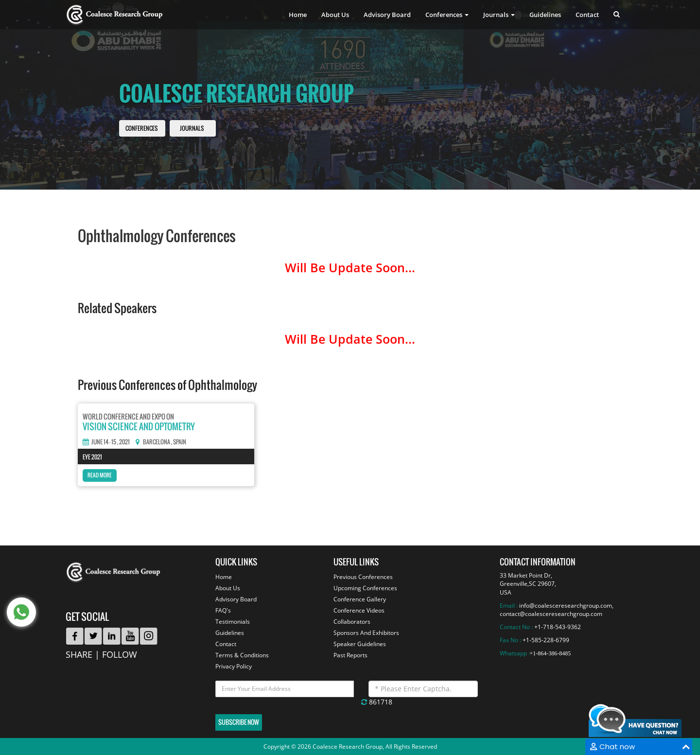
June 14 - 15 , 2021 (106, 442)
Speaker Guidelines (360, 644)
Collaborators (352, 622)
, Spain (179, 442)
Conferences (141, 129)
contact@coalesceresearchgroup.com (551, 614)
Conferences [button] (447, 15)
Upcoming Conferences (365, 588)
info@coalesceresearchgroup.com (566, 606)
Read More (100, 475)
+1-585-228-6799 (546, 640)
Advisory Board (387, 15)
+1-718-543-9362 (558, 627)
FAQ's (223, 610)
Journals (192, 129)
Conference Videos (359, 610)
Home (298, 15)
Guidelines (545, 15)
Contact (587, 15)
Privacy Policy (234, 666)
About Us (335, 15)
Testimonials (233, 622)
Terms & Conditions (242, 655)
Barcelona (157, 442)
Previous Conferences (363, 577)
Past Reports (350, 655)
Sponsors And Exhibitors (366, 633)
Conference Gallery (360, 599)
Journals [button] (499, 15)
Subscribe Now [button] (239, 722)
